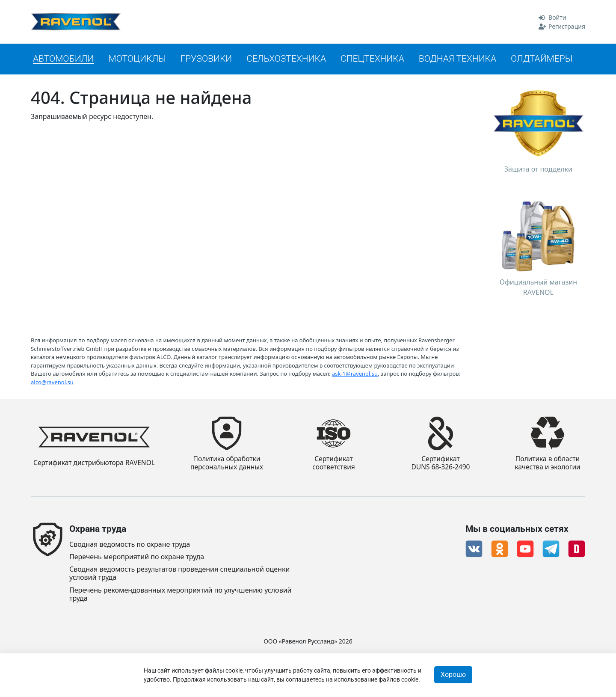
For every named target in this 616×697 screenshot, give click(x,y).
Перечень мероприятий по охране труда (137, 557)
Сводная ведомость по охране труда (130, 544)
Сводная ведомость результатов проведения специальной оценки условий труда (179, 573)
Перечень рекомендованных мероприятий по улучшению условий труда (181, 594)
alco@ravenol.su (52, 382)
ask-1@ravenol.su (355, 373)
